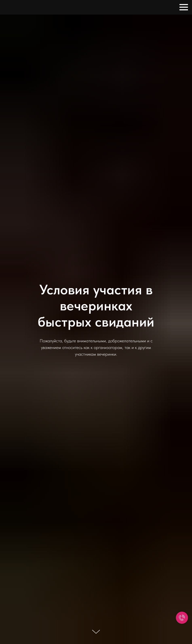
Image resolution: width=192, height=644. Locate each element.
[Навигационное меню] (184, 7)
